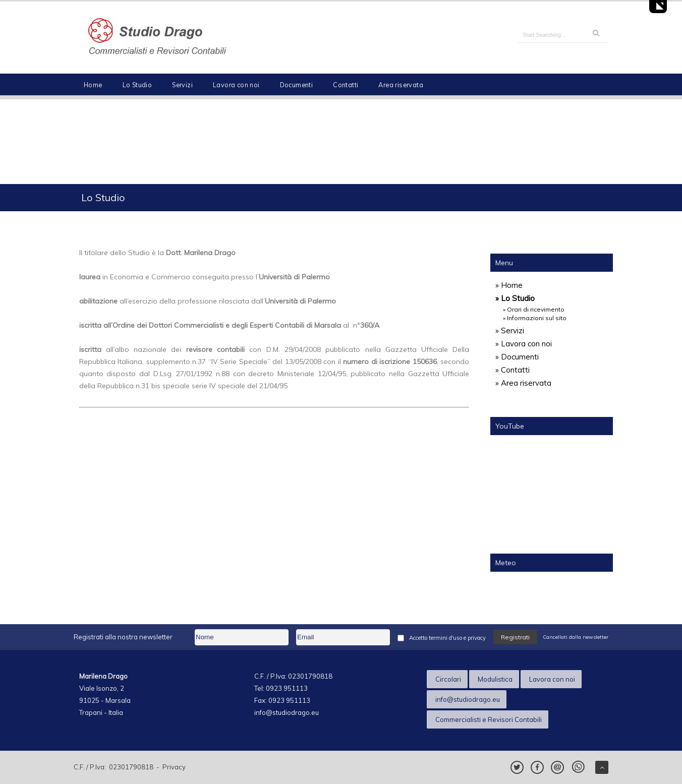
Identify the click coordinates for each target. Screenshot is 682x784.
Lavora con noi (236, 85)
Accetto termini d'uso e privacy (447, 638)
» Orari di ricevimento (534, 309)
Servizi (182, 85)
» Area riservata (523, 383)
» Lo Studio (515, 298)
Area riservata (401, 85)
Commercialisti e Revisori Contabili (489, 719)
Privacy (174, 767)
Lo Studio (137, 85)
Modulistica (495, 679)
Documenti (297, 85)
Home (93, 85)
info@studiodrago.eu (468, 699)
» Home (509, 285)
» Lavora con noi (524, 344)
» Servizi (510, 330)
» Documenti (517, 357)
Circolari (448, 679)
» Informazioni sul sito (535, 318)
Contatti (346, 85)
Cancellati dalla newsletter (576, 637)
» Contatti (513, 370)
